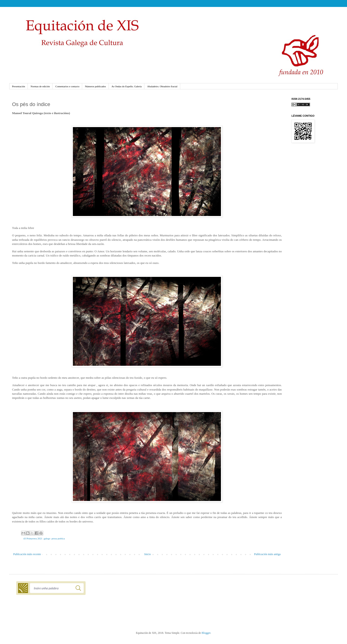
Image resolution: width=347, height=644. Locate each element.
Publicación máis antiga (267, 554)
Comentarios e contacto (67, 86)
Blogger (206, 633)
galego (47, 538)
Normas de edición (40, 86)
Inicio (148, 554)
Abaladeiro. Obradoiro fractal (162, 86)
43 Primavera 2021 (33, 538)
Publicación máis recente (27, 554)
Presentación (19, 86)
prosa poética (58, 538)
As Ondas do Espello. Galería (127, 86)
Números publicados (95, 86)
